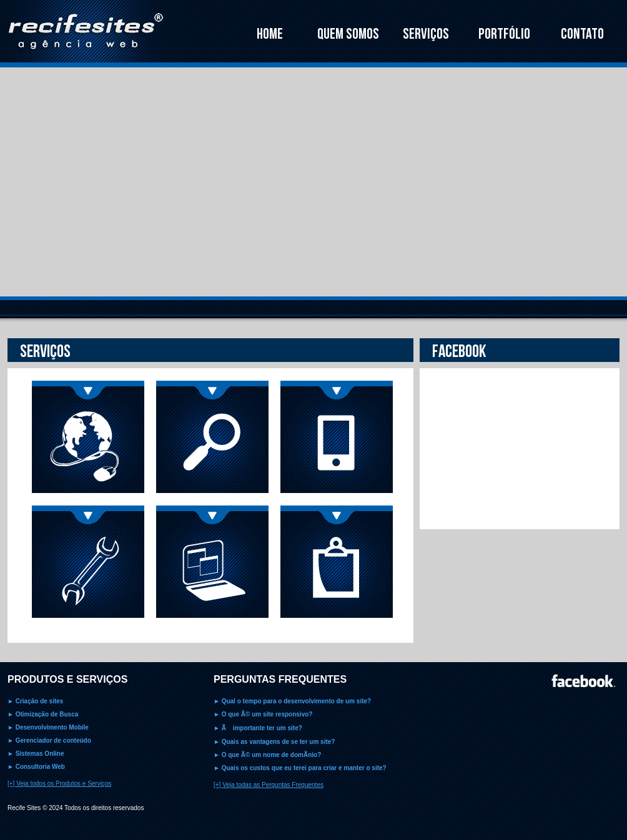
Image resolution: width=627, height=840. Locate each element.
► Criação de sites (35, 701)
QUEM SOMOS (348, 34)
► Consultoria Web (36, 767)
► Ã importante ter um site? (258, 728)
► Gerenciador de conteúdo (49, 740)
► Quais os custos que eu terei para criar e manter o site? (300, 768)
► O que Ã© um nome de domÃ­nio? (267, 755)
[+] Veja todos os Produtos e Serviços (59, 784)
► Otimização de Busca (43, 714)
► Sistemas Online (36, 754)
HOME (270, 34)
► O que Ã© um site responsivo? (263, 714)
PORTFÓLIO (504, 34)
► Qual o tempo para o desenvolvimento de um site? (292, 701)
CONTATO (582, 34)
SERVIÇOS (426, 34)
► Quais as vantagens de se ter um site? (274, 742)
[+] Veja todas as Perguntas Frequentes (269, 785)
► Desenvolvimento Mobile (48, 727)
